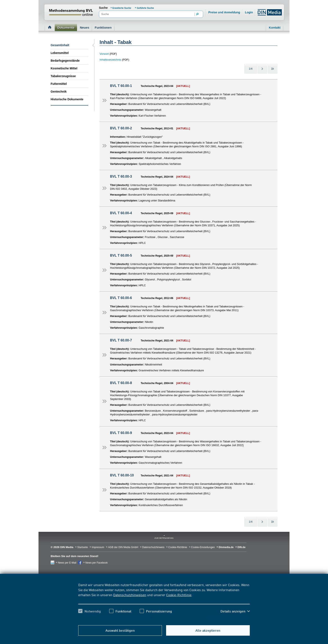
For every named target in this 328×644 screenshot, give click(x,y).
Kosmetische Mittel (64, 68)
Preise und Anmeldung (224, 12)
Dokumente (66, 27)
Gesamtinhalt (60, 45)
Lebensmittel (60, 53)
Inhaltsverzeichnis (110, 60)
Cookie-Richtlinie (179, 595)
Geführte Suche (145, 8)
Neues (85, 27)
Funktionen (103, 27)
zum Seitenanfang (164, 538)
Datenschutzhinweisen (130, 595)
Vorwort (105, 54)
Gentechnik (59, 92)
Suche (103, 8)
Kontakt (275, 27)
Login (249, 12)
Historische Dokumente (67, 99)
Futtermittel (59, 84)
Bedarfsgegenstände (65, 61)
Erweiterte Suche (122, 8)
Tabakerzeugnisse (63, 76)
